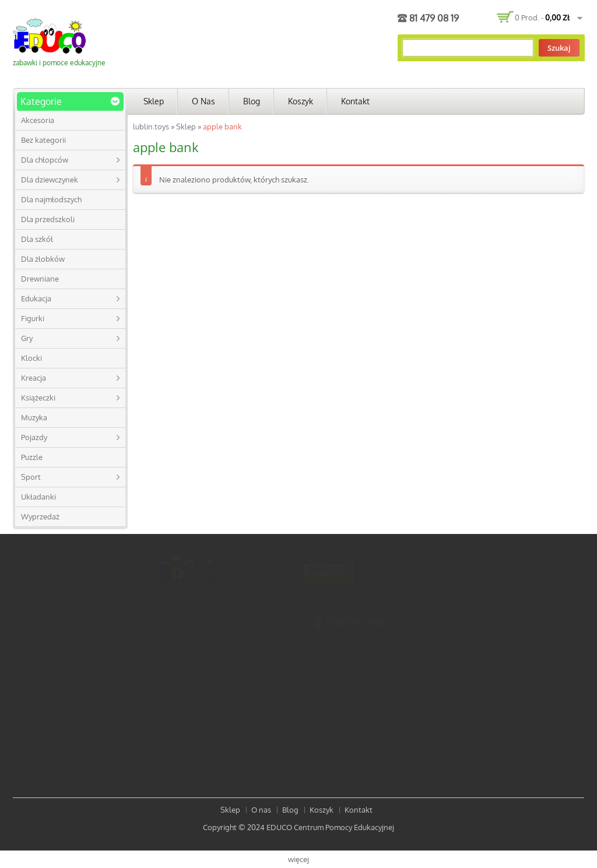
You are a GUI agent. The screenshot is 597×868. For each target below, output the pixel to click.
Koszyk (301, 101)
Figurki (33, 318)
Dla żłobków (43, 259)
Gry (27, 338)
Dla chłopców (45, 160)
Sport (31, 477)
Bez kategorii (43, 140)
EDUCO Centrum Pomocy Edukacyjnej (330, 827)
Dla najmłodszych (51, 199)
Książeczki (38, 398)
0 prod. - (542, 17)
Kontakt (355, 101)
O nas (203, 101)
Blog (252, 101)
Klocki (31, 358)
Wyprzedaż (40, 516)
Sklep (154, 101)
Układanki (38, 497)
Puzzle (32, 457)
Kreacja (34, 378)
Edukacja (36, 298)
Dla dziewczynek (50, 180)
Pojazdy (34, 437)
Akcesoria (38, 120)
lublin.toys (151, 126)
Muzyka (34, 417)
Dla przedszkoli (48, 219)
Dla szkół (37, 239)
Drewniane (40, 279)
